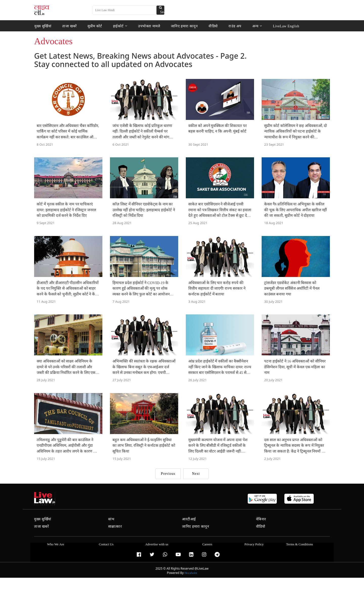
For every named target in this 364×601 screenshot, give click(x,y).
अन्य (257, 26)
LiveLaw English (286, 26)
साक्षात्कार (115, 527)
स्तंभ (111, 519)
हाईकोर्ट (120, 26)
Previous (168, 474)
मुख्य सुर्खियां (43, 26)
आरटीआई (189, 519)
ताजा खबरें (70, 26)
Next (196, 474)
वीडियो (213, 26)
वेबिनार (261, 519)
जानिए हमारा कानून (184, 26)
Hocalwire (191, 573)
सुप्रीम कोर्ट (95, 26)
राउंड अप (235, 26)
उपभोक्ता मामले (149, 26)
